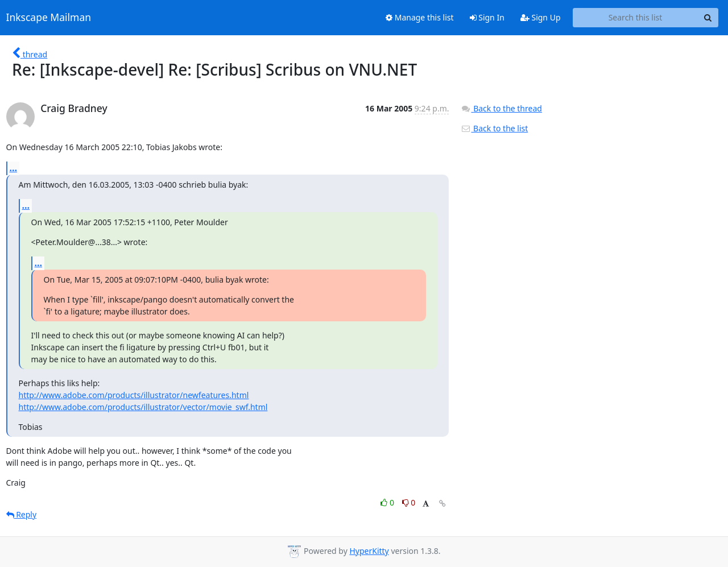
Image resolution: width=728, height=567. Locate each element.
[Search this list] (636, 18)
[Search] (708, 18)
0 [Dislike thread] (409, 502)
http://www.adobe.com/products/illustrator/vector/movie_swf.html (143, 407)
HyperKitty (369, 551)
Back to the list (494, 128)
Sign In (487, 17)
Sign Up (541, 17)
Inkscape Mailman (49, 18)
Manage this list (420, 17)
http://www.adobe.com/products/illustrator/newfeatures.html (134, 395)
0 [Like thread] (388, 502)
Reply (22, 514)
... (14, 168)
